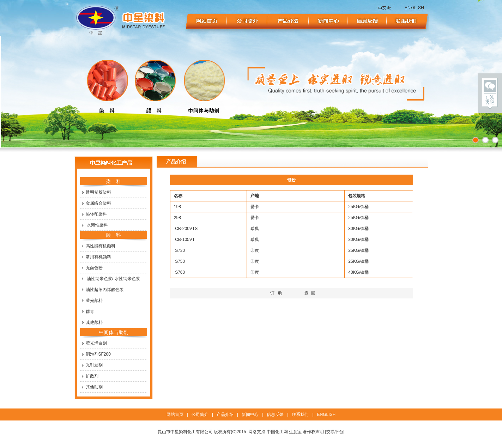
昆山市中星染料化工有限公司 (185, 432)
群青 (90, 311)
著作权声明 (313, 432)
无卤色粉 (94, 268)
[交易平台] (335, 432)
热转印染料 (96, 214)
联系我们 (300, 414)
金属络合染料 (98, 203)
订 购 (276, 293)
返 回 (310, 293)
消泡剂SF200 (98, 354)
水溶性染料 (97, 225)
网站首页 (175, 414)
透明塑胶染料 (98, 192)
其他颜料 (94, 322)
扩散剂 (92, 376)
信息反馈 (275, 414)
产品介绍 (225, 414)
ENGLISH (326, 414)
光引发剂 (94, 365)
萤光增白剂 (96, 343)
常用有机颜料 (98, 257)
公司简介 (200, 414)
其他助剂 (94, 387)
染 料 (114, 181)
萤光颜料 (94, 301)
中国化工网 (277, 432)
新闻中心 (250, 414)
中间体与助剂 (114, 332)
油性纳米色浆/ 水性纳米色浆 (113, 279)
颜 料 (114, 235)
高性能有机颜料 (101, 246)
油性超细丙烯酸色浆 (105, 290)
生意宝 (295, 432)
